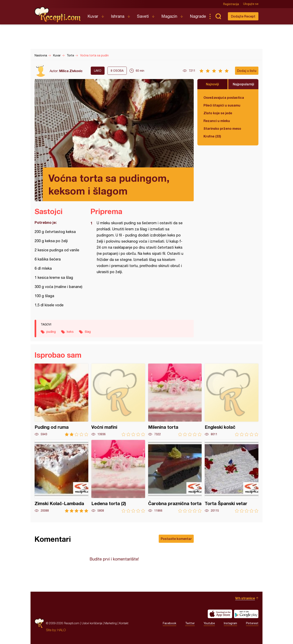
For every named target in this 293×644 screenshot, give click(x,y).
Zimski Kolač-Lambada (61, 476)
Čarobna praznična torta (175, 476)
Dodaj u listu (247, 71)
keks (70, 332)
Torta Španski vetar (232, 476)
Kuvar (93, 16)
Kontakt (124, 623)
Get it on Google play (246, 614)
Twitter (190, 623)
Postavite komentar (176, 539)
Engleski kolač (232, 400)
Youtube (209, 623)
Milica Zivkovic (71, 71)
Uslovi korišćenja (92, 623)
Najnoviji (212, 84)
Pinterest (252, 623)
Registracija (231, 4)
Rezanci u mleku (217, 121)
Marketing (111, 623)
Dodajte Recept (243, 16)
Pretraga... (218, 16)
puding (51, 332)
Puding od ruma (61, 400)
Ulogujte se (251, 4)
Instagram (230, 623)
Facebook (169, 623)
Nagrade (198, 16)
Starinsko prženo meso (222, 128)
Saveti (143, 16)
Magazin (169, 16)
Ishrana (118, 16)
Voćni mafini (118, 400)
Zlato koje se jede (218, 113)
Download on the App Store (220, 614)
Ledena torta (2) (118, 476)
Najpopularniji (243, 84)
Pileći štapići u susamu (222, 105)
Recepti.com (58, 15)
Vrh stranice (245, 598)
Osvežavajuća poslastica (224, 97)
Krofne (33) (212, 136)
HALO (62, 630)
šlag (88, 332)
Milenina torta (175, 400)
